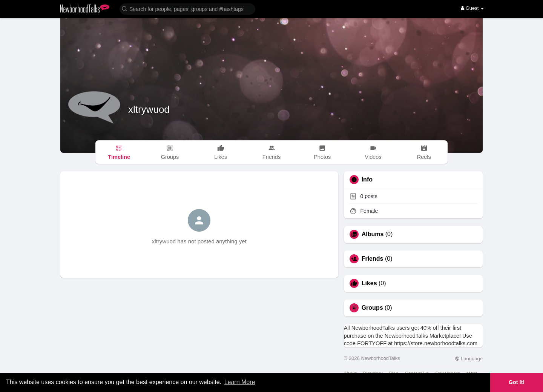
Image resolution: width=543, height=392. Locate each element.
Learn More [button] (240, 382)
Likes (369, 283)
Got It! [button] (517, 382)
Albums (373, 234)
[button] (187, 8)
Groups (372, 308)
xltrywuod (149, 109)
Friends (373, 259)
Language (469, 359)
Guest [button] (472, 8)
